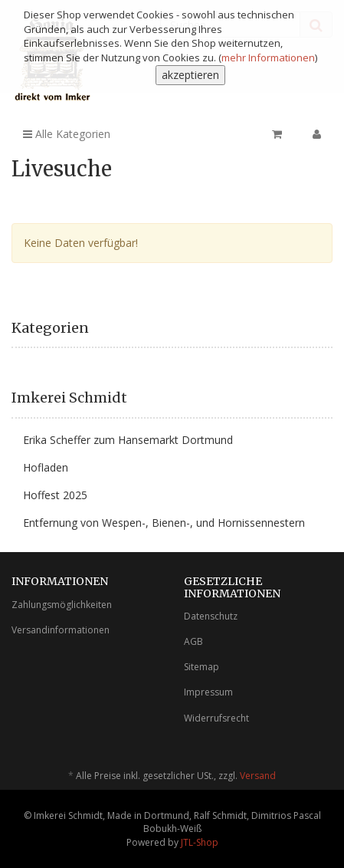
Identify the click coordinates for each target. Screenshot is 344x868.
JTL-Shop (200, 842)
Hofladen (46, 467)
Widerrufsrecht (216, 718)
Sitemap (201, 667)
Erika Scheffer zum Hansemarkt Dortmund (128, 440)
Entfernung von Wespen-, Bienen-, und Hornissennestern (164, 523)
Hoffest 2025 (55, 495)
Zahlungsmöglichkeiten (62, 605)
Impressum (208, 692)
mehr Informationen (268, 58)
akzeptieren (190, 75)
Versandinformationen (61, 630)
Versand (258, 776)
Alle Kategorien (67, 134)
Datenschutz (211, 616)
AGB (193, 641)
